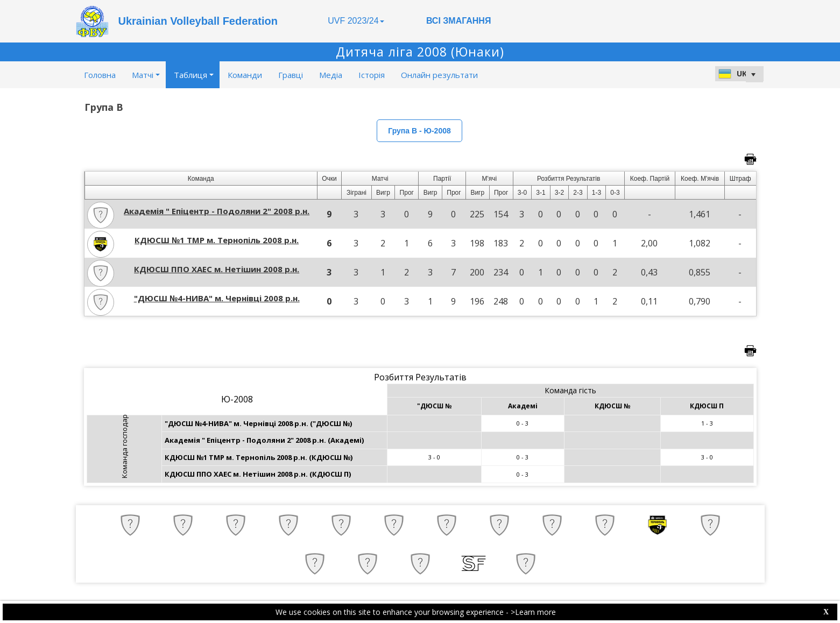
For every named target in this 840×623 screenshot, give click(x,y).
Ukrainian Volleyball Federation (198, 21)
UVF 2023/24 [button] (356, 21)
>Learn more (533, 612)
